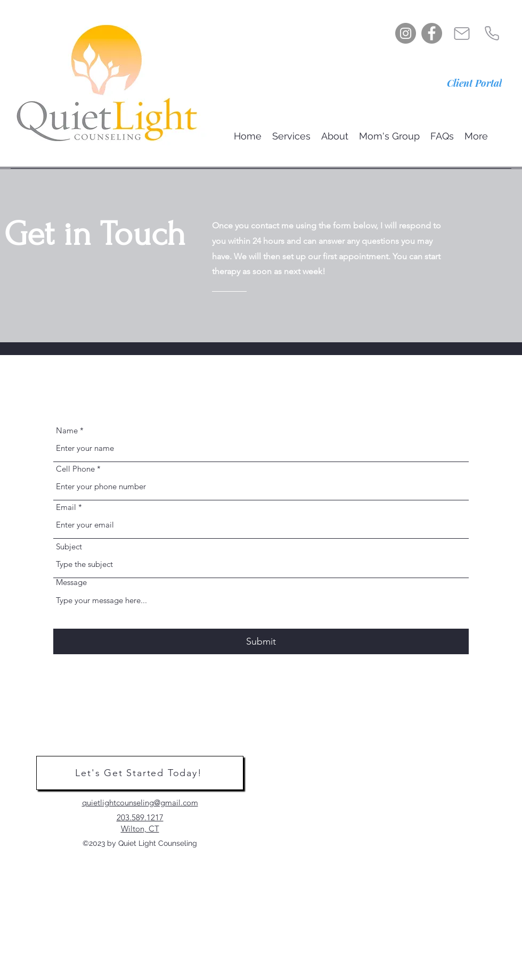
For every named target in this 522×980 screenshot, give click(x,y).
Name (67, 430)
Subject (69, 546)
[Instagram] (406, 33)
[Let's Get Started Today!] (140, 773)
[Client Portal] (474, 83)
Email (66, 507)
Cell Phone (75, 469)
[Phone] (492, 33)
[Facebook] (432, 33)
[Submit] (261, 642)
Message (71, 582)
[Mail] (462, 33)
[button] (291, 136)
